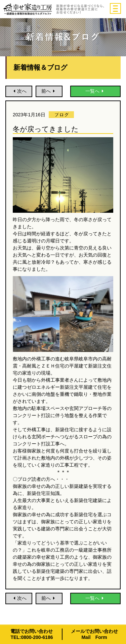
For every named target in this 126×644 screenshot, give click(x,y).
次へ (19, 91)
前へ (49, 91)
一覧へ (95, 91)
